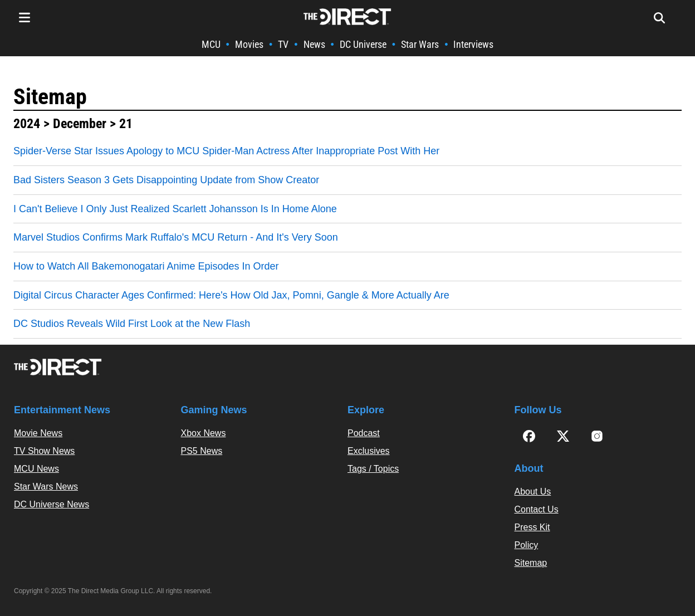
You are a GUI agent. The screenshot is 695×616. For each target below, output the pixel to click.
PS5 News (202, 451)
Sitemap (50, 97)
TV (283, 44)
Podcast (364, 433)
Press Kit (532, 527)
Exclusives (369, 451)
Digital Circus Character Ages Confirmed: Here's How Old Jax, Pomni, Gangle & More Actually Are (231, 295)
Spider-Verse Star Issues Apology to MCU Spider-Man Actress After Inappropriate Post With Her (226, 151)
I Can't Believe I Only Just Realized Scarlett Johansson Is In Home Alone (175, 209)
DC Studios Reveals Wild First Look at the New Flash (132, 324)
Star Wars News (46, 487)
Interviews (473, 44)
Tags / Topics (373, 469)
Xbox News (204, 433)
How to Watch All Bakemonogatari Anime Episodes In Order (146, 266)
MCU (211, 44)
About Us (533, 492)
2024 (27, 124)
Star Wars (420, 44)
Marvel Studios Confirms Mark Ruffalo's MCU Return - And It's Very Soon (176, 237)
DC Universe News (52, 504)
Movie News (38, 433)
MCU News (36, 469)
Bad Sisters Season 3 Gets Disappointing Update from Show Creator (166, 180)
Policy (527, 545)
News (314, 44)
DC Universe (363, 44)
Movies (249, 44)
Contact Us (537, 509)
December (80, 124)
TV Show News (44, 451)
